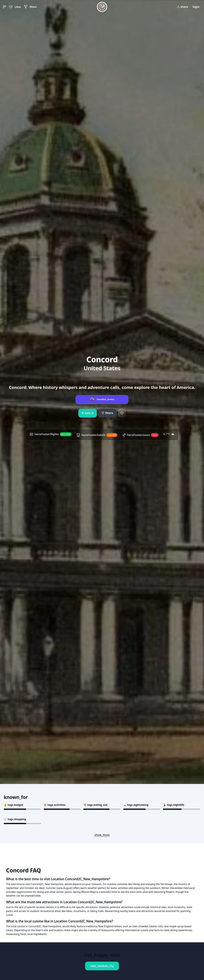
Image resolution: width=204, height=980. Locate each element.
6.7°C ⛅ (169, 434)
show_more (102, 835)
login (196, 7)
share (183, 7)
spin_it (88, 413)
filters (107, 413)
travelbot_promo (106, 399)
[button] (4, 7)
